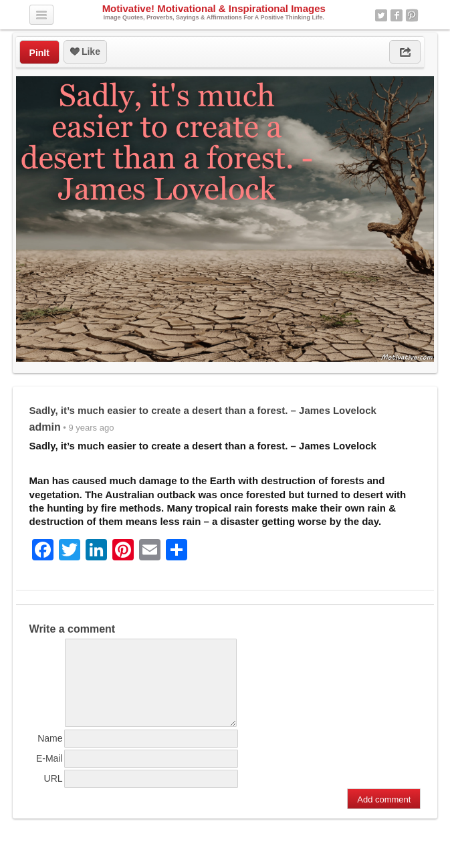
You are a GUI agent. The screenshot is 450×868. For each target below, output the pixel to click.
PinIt (39, 53)
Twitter (381, 15)
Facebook (397, 15)
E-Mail (49, 774)
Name (50, 754)
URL (53, 794)
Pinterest (412, 15)
